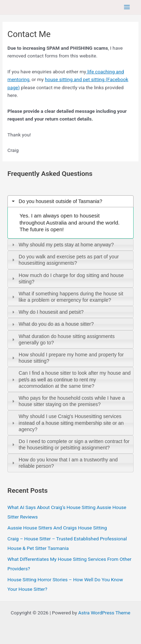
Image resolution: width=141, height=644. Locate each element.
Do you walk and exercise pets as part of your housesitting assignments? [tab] (64, 260)
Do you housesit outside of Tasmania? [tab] (56, 201)
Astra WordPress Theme (104, 613)
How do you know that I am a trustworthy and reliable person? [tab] (64, 463)
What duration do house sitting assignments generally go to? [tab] (62, 339)
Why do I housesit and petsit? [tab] (47, 312)
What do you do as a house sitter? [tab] (52, 324)
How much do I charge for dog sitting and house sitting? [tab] (67, 278)
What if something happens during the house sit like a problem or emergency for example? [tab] (67, 297)
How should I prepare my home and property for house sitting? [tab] (67, 358)
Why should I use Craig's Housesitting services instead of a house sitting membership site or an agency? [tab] (67, 423)
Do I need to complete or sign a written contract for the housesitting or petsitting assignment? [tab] (70, 444)
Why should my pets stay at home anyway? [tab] (62, 245)
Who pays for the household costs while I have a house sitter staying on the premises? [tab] (67, 401)
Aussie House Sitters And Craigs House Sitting (57, 528)
